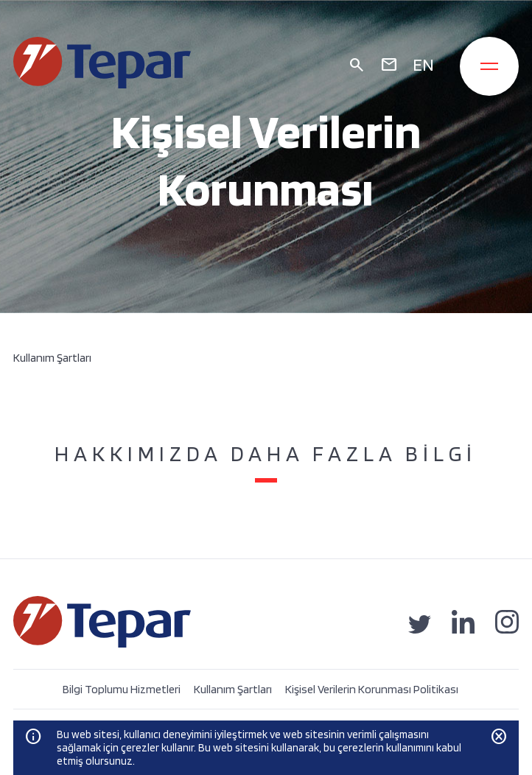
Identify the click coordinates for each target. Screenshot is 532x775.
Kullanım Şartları (233, 689)
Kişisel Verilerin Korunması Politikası (372, 689)
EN (423, 64)
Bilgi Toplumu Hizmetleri (122, 689)
